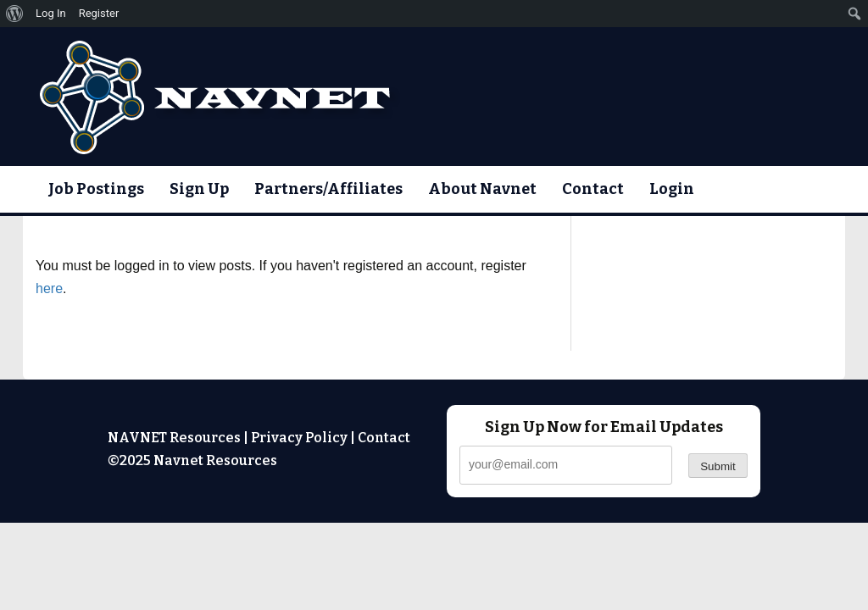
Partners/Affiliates (328, 189)
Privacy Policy (299, 438)
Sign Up (199, 189)
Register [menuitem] (99, 13)
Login (672, 189)
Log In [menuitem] (51, 13)
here (49, 288)
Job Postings (96, 189)
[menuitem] (15, 14)
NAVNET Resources (174, 438)
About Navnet (482, 189)
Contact (593, 189)
